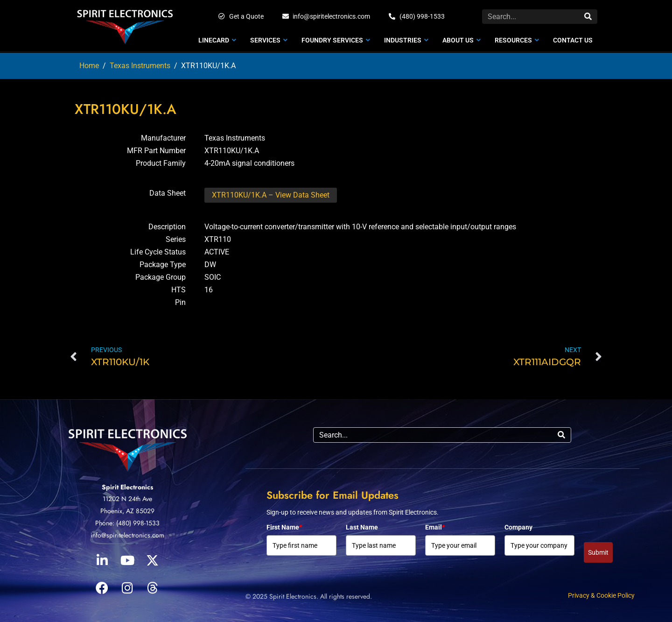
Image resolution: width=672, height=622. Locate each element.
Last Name (362, 527)
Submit (598, 552)
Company (518, 527)
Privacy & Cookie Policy (601, 595)
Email (435, 527)
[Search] (588, 17)
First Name (284, 527)
